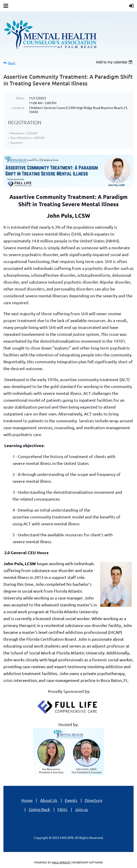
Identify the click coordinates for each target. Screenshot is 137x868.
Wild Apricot (61, 862)
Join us (81, 809)
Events (71, 800)
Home (27, 800)
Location (18, 108)
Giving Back (39, 809)
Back (12, 63)
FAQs (62, 809)
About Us (49, 800)
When (20, 98)
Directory (94, 800)
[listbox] (115, 62)
